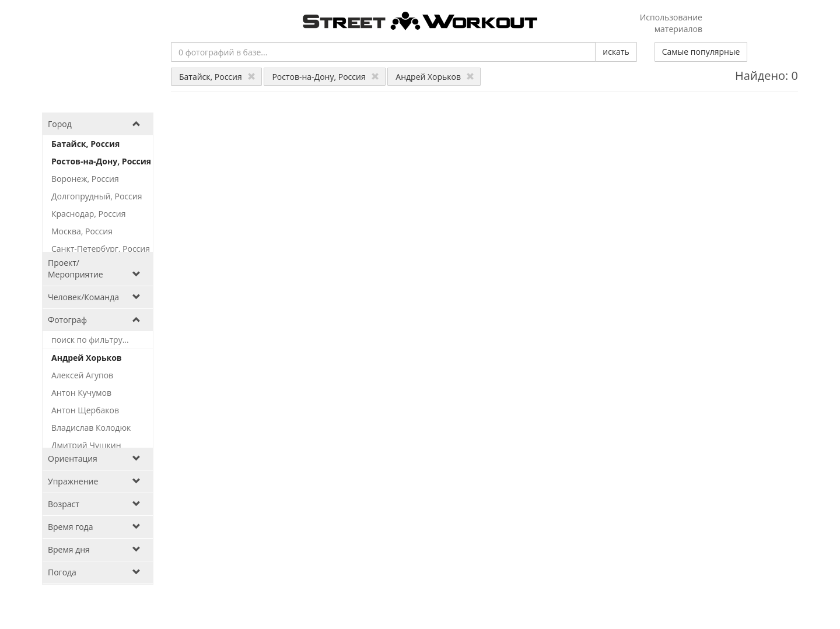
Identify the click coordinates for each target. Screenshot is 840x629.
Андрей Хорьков (435, 77)
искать (616, 52)
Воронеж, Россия (85, 179)
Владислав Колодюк (91, 428)
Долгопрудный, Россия (97, 196)
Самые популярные (701, 52)
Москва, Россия (82, 231)
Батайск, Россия (217, 77)
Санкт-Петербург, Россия (101, 249)
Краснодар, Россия (88, 214)
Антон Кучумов (81, 393)
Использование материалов (671, 23)
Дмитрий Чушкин (86, 445)
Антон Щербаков (85, 410)
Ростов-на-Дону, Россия (325, 77)
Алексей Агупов (82, 375)
